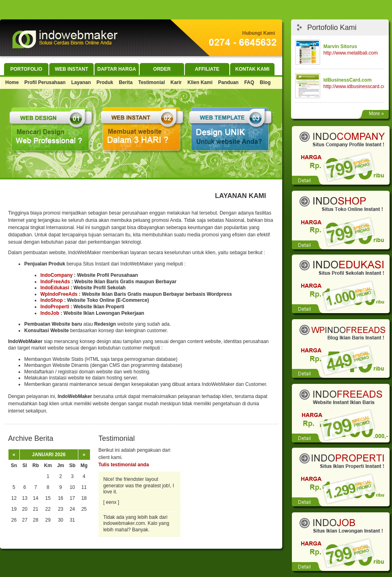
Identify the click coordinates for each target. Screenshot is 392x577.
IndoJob (50, 313)
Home (12, 82)
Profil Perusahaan (45, 82)
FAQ (249, 82)
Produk (105, 82)
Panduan (228, 82)
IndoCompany (57, 275)
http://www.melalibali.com (351, 53)
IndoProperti (55, 307)
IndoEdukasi (55, 288)
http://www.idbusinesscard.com (357, 86)
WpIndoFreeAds (59, 294)
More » (376, 114)
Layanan (81, 82)
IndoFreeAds (55, 282)
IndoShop (51, 300)
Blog (265, 82)
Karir (176, 82)
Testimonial (151, 82)
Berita (126, 82)
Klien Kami (200, 82)
